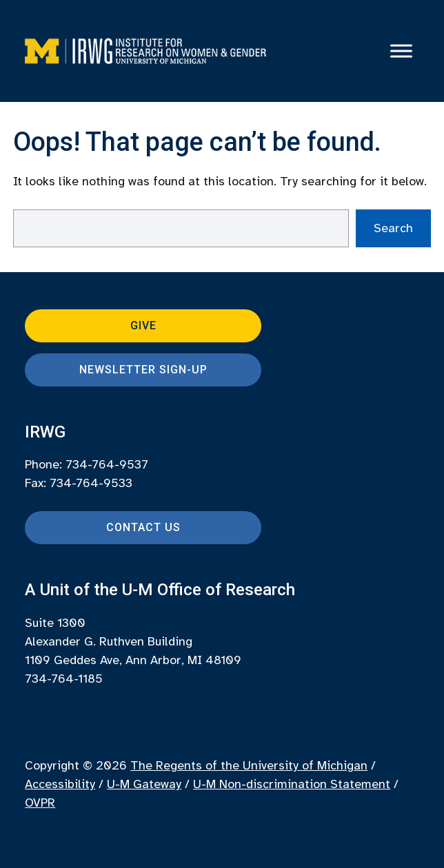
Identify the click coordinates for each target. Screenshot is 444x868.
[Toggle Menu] (401, 51)
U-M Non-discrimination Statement (292, 784)
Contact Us (143, 527)
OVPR (40, 803)
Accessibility (60, 784)
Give (143, 325)
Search (393, 228)
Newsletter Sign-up (143, 370)
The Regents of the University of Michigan (249, 765)
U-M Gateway (144, 784)
